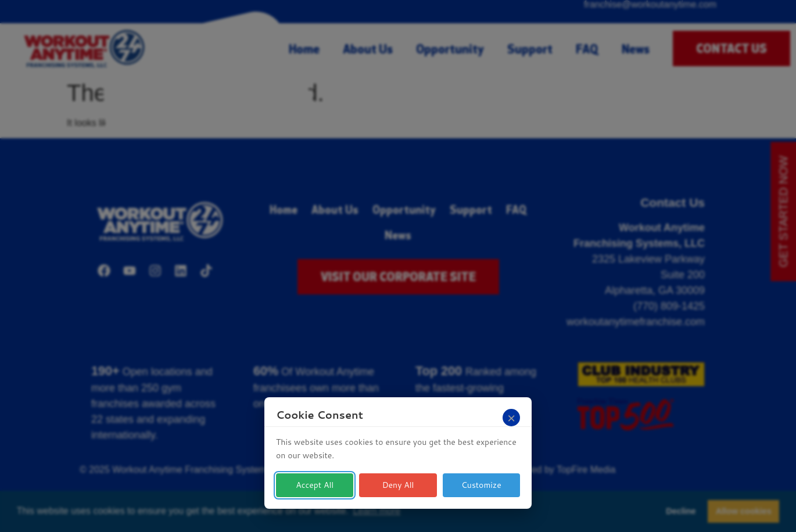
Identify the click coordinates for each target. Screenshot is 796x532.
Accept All (315, 485)
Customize (481, 485)
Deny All (398, 485)
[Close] (511, 418)
